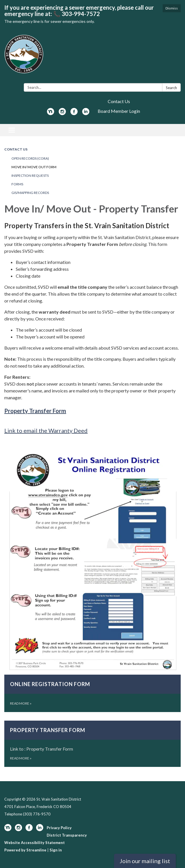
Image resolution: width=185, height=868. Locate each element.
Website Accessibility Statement (35, 843)
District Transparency (67, 835)
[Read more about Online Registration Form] (92, 579)
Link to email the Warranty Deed (46, 430)
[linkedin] (86, 113)
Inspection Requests (30, 176)
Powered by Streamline (25, 850)
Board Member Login (119, 111)
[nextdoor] (51, 113)
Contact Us (119, 101)
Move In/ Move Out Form (34, 167)
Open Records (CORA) (30, 158)
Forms (17, 184)
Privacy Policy (59, 828)
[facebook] (74, 113)
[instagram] (62, 113)
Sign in (56, 850)
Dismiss (172, 8)
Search (171, 88)
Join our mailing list (145, 861)
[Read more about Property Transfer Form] (92, 744)
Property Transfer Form (35, 411)
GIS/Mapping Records (30, 193)
